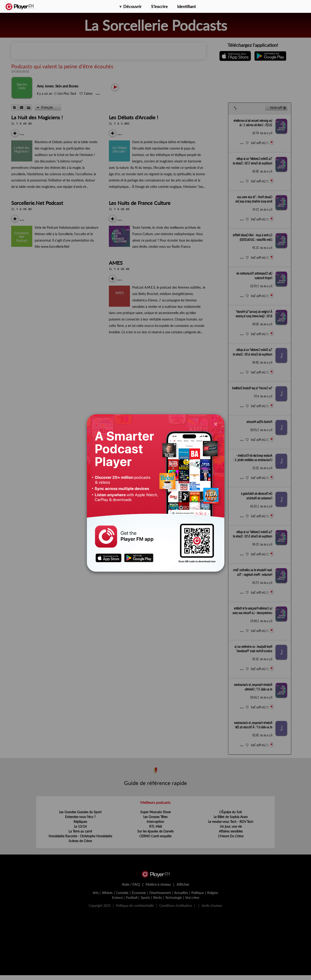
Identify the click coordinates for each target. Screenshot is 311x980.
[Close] (216, 424)
